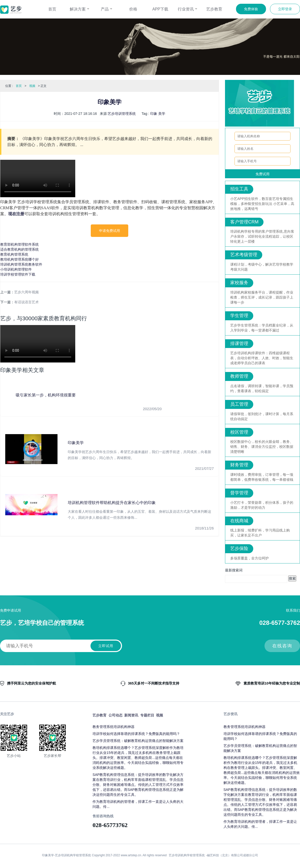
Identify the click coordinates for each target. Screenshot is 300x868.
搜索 (292, 578)
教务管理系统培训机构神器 (113, 727)
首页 (52, 9)
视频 (32, 86)
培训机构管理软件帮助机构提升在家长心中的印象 (112, 503)
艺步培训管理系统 (122, 114)
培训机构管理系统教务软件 (21, 264)
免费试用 (262, 174)
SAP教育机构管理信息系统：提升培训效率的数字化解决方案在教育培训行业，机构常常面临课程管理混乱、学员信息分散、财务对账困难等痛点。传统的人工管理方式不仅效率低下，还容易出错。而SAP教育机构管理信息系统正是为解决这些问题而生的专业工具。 (138, 785)
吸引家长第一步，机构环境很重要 (46, 395)
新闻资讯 (131, 715)
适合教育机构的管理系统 (19, 249)
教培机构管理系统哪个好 (19, 259)
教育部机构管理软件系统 (19, 244)
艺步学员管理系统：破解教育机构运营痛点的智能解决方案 (138, 741)
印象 (154, 114)
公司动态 (115, 715)
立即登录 (285, 9)
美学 (162, 114)
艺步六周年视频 (26, 292)
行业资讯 (187, 9)
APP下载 (160, 9)
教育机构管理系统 (14, 254)
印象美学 (76, 443)
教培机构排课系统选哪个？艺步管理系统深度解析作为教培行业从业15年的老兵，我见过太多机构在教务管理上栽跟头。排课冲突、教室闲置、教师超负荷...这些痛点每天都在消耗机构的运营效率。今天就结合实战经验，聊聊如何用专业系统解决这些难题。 (138, 758)
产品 (106, 9)
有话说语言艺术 (26, 302)
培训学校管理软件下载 (18, 274)
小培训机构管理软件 (16, 269)
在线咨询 (282, 646)
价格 (133, 9)
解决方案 (79, 9)
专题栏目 (147, 715)
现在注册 (16, 214)
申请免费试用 (109, 231)
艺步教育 (214, 9)
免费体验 (251, 9)
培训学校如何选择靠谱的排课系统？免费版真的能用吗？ (136, 734)
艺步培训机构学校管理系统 (187, 855)
